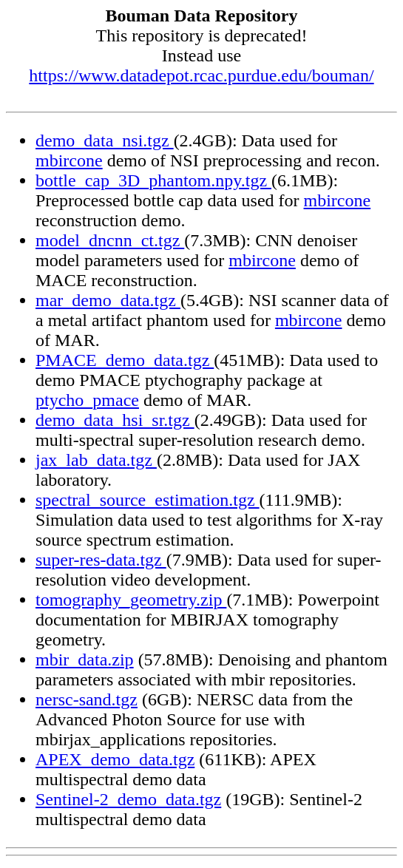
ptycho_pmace (87, 400)
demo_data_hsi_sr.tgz (115, 420)
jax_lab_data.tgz (96, 460)
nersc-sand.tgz (87, 699)
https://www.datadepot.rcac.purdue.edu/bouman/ (201, 75)
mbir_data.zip (85, 660)
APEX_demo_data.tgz (115, 759)
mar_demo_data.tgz (108, 300)
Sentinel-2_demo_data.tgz (128, 799)
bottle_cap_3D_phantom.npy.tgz (153, 180)
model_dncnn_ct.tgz (110, 240)
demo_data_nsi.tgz (105, 140)
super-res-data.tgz (101, 560)
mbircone (69, 160)
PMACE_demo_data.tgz (125, 360)
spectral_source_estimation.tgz (148, 500)
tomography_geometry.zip (131, 600)
